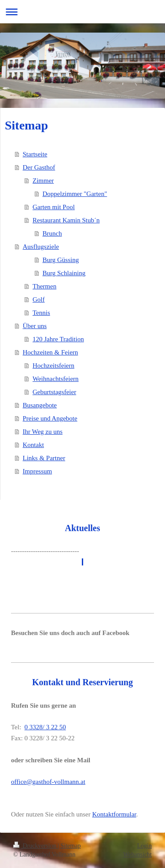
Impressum (38, 471)
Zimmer (43, 181)
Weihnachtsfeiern (56, 379)
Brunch (52, 233)
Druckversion (35, 846)
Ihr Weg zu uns (43, 432)
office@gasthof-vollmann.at (48, 782)
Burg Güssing (61, 260)
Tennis (41, 313)
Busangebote (40, 405)
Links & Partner (44, 458)
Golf (39, 299)
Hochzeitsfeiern (53, 366)
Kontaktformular (114, 814)
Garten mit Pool (54, 207)
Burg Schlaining (64, 273)
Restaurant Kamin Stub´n (66, 220)
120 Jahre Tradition (58, 339)
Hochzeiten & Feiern (51, 352)
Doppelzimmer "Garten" (75, 194)
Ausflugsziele (41, 247)
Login (145, 846)
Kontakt (33, 445)
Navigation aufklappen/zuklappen (82, 12)
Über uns (35, 326)
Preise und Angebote (50, 418)
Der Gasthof (39, 167)
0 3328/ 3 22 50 (45, 727)
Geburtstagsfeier (54, 392)
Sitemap (71, 846)
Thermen (44, 286)
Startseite (35, 154)
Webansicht (137, 855)
